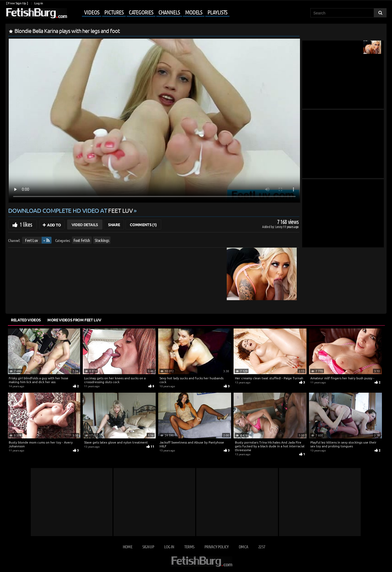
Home (128, 547)
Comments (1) (143, 225)
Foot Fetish (82, 240)
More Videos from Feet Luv (74, 320)
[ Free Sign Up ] (17, 3)
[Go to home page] (36, 13)
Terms (189, 547)
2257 (262, 547)
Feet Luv (31, 240)
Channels (169, 12)
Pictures (114, 12)
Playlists (217, 12)
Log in (39, 3)
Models (194, 12)
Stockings (102, 240)
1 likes (26, 224)
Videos (92, 12)
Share (114, 225)
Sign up (148, 547)
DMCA (243, 547)
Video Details (85, 225)
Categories (141, 12)
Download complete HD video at (71, 210)
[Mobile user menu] (149, 13)
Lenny (279, 227)
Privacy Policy (217, 547)
